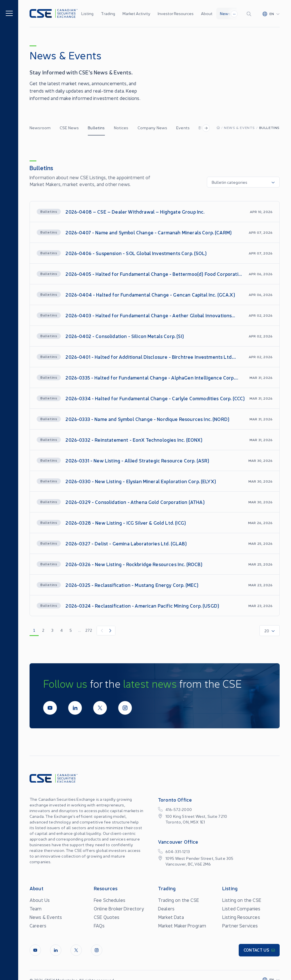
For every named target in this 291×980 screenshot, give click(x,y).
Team (36, 908)
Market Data (171, 917)
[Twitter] (100, 708)
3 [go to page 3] (52, 630)
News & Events (239, 127)
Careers (38, 925)
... (234, 13)
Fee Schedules (110, 900)
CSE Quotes (107, 917)
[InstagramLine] (125, 708)
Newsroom (40, 128)
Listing (87, 13)
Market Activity (136, 13)
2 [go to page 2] (43, 630)
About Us (40, 900)
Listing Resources (241, 917)
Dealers (166, 908)
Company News (152, 128)
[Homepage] (218, 127)
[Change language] (271, 14)
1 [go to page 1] (34, 630)
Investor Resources (176, 13)
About (207, 13)
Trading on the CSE (178, 900)
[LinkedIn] (75, 708)
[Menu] (9, 13)
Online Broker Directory (119, 908)
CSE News (69, 128)
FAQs (99, 925)
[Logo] (54, 13)
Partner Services (240, 925)
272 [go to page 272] (89, 630)
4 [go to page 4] (62, 630)
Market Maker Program (182, 925)
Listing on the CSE (242, 900)
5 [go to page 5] (71, 630)
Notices (121, 128)
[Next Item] (111, 631)
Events (183, 128)
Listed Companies (241, 908)
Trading (108, 13)
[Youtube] (50, 708)
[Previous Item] (101, 631)
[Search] (250, 14)
